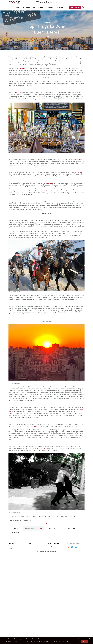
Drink (28, 7)
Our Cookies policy (43, 639)
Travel (22, 7)
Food (33, 7)
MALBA (80, 172)
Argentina (22, 68)
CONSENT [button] (85, 641)
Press (10, 548)
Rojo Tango (41, 448)
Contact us (12, 546)
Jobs (30, 544)
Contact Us (59, 7)
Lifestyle (40, 7)
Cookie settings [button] (76, 641)
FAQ (29, 546)
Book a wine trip (75, 8)
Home (17, 7)
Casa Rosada (50, 183)
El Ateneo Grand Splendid (53, 191)
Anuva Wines (17, 92)
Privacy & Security (53, 546)
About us (11, 544)
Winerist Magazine (47, 2)
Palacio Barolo (32, 187)
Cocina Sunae (34, 426)
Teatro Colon (78, 159)
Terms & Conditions (53, 544)
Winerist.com (52, 552)
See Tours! (47, 524)
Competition (49, 7)
